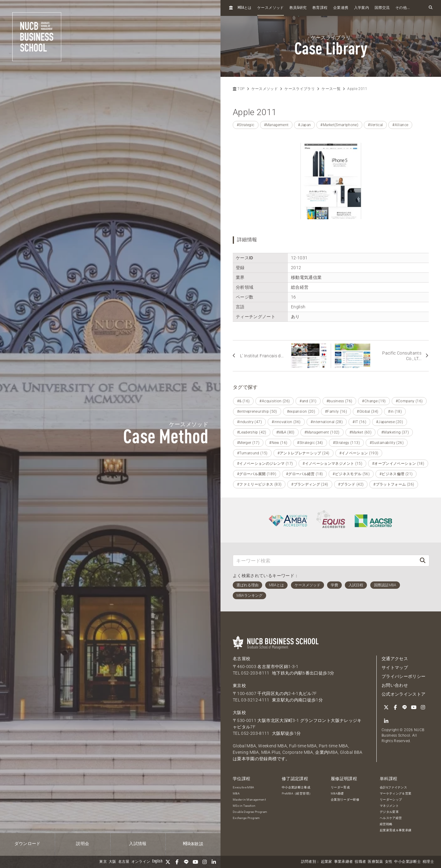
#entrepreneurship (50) (257, 411)
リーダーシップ (391, 800)
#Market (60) (360, 432)
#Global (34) (367, 411)
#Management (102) (322, 432)
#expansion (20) (301, 411)
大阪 (113, 862)
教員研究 (298, 8)
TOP (239, 89)
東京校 (239, 686)
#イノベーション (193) (359, 453)
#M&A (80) (285, 432)
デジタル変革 (389, 812)
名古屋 (124, 862)
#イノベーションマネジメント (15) (332, 464)
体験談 (193, 844)
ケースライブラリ (300, 89)
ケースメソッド (270, 8)
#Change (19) (374, 401)
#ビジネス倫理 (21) (396, 474)
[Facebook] (177, 862)
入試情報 (138, 844)
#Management (276, 125)
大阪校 (239, 712)
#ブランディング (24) (310, 484)
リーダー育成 (340, 787)
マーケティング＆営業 (396, 793)
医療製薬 (375, 862)
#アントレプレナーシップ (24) (303, 453)
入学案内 (362, 8)
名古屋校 (241, 659)
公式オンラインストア (404, 694)
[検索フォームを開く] (431, 8)
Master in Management (249, 800)
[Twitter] (168, 862)
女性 (389, 862)
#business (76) (339, 401)
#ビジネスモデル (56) (351, 474)
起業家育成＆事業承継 (396, 830)
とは (245, 8)
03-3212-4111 (255, 700)
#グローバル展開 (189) (257, 474)
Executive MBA (243, 787)
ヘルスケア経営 (391, 818)
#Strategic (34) (310, 443)
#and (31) (308, 401)
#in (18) (395, 411)
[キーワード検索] (325, 560)
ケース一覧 (331, 89)
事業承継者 (344, 862)
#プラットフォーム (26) (394, 484)
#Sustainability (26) (387, 443)
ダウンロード (28, 844)
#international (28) (327, 422)
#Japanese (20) (390, 422)
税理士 (428, 862)
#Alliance (400, 125)
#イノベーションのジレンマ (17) (265, 464)
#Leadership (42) (252, 432)
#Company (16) (409, 401)
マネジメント (389, 806)
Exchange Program (246, 818)
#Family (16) (336, 411)
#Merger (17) (248, 443)
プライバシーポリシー (404, 676)
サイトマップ (395, 667)
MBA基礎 (337, 793)
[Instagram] (205, 862)
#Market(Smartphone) (339, 125)
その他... (403, 8)
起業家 (327, 862)
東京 (103, 862)
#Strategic (246, 125)
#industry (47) (249, 422)
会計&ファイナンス (393, 787)
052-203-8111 (255, 673)
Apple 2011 (357, 89)
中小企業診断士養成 (296, 787)
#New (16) (278, 443)
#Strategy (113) (346, 443)
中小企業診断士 (407, 862)
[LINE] (186, 862)
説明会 (83, 844)
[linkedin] (214, 862)
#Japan (304, 125)
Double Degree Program (250, 812)
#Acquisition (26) (275, 401)
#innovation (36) (286, 422)
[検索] (423, 560)
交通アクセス (395, 659)
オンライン (141, 862)
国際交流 (382, 8)
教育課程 (320, 8)
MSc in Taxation (244, 806)
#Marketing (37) (395, 432)
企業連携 (341, 8)
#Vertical (375, 125)
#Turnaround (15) (252, 453)
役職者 (360, 862)
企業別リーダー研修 (345, 800)
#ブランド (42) (351, 484)
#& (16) (243, 401)
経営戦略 (386, 824)
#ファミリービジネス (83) (259, 484)
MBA (236, 793)
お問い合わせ (395, 685)
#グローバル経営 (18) (305, 474)
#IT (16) (359, 422)
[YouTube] (195, 862)
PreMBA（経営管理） (297, 793)
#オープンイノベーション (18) (398, 464)
